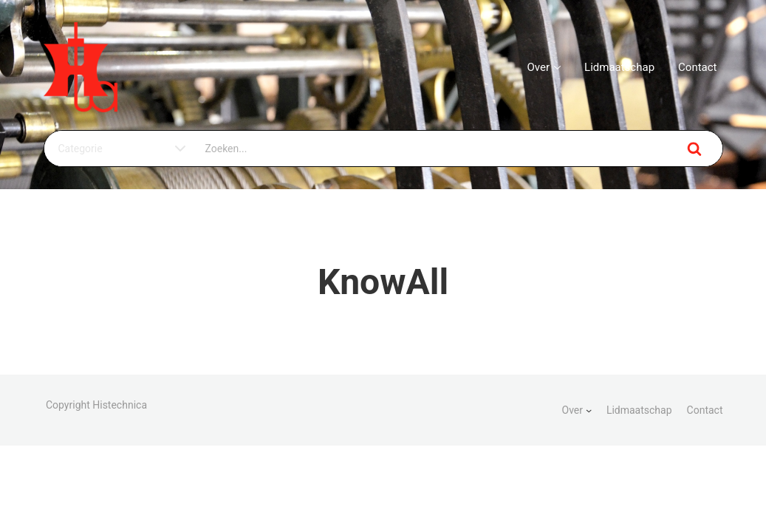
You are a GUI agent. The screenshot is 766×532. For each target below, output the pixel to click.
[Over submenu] (589, 410)
